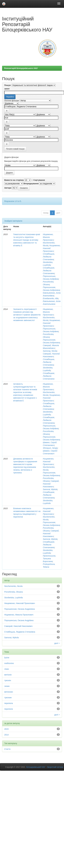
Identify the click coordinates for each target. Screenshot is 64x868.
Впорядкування (31, 184)
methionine (9, 663)
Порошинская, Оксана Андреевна (20, 609)
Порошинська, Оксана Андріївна (19, 620)
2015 (6, 729)
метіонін (8, 675)
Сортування (39, 180)
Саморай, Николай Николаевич (18, 626)
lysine (7, 658)
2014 (6, 735)
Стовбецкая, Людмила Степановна (49, 271)
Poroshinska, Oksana (14, 592)
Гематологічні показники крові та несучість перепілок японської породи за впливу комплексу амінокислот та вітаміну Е (27, 240)
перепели (9, 709)
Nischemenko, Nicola (13, 586)
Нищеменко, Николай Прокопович (48, 462)
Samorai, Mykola (50, 489)
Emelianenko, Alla (51, 298)
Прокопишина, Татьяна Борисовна (49, 559)
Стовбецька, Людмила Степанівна (49, 257)
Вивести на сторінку (14, 180)
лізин (7, 669)
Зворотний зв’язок (55, 767)
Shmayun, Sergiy (50, 448)
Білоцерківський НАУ (36, 767)
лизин (7, 686)
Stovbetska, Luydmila (14, 598)
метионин (9, 692)
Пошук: (8, 85)
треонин (8, 698)
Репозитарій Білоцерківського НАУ (21, 68)
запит (7, 89)
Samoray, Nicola (50, 351)
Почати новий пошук (15, 149)
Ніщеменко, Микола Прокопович (48, 237)
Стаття (7, 749)
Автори (8, 188)
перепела (9, 703)
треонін (8, 680)
